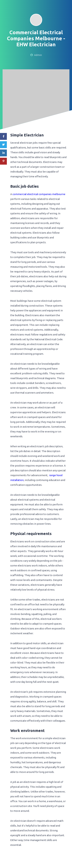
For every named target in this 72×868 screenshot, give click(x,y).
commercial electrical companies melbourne (39, 194)
